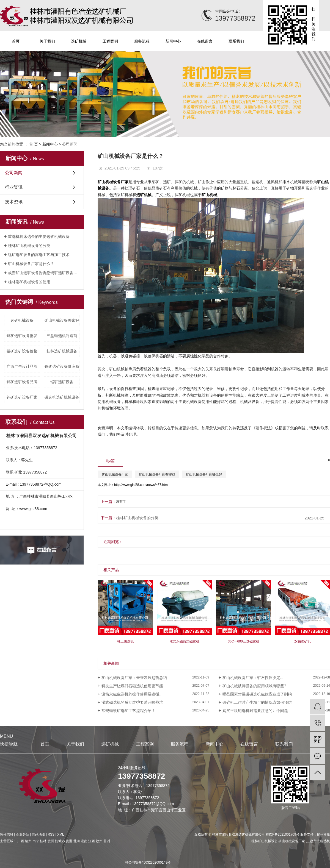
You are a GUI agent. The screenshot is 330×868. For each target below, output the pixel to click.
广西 (21, 841)
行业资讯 (14, 187)
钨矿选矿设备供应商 (62, 366)
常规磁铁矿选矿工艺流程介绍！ (128, 711)
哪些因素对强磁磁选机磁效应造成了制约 (257, 694)
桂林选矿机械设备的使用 (29, 282)
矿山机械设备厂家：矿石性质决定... (253, 678)
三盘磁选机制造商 (62, 336)
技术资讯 (14, 202)
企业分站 (23, 834)
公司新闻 (70, 144)
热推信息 (7, 834)
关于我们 (47, 41)
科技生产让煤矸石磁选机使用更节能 (132, 686)
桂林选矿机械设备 (62, 351)
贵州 (51, 841)
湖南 (84, 841)
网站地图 (38, 834)
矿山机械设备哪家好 (62, 320)
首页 (16, 41)
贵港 (69, 841)
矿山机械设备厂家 (115, 474)
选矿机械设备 (22, 320)
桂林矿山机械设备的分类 (29, 246)
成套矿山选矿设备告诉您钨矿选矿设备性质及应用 (44, 273)
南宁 (36, 841)
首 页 (34, 144)
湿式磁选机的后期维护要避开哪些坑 (132, 702)
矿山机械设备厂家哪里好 (204, 474)
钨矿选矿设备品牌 (22, 382)
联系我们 (236, 41)
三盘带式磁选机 (318, 841)
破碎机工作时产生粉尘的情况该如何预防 (257, 702)
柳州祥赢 (323, 834)
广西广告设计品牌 (22, 366)
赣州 (99, 841)
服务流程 (142, 41)
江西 (92, 841)
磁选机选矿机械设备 (62, 397)
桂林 (43, 841)
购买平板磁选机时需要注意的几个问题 (255, 711)
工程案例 (110, 41)
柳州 (28, 841)
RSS (51, 834)
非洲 (107, 841)
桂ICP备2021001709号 (283, 834)
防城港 (60, 841)
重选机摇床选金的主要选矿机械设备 (39, 237)
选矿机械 (79, 41)
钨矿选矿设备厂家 (22, 397)
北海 (77, 841)
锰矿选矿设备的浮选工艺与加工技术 (39, 255)
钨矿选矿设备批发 (22, 336)
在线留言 (205, 41)
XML (61, 834)
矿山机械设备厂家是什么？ (31, 264)
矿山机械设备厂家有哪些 (157, 474)
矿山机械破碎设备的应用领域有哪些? (254, 686)
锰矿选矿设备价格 (22, 351)
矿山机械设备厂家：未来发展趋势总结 (134, 678)
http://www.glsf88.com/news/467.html (141, 485)
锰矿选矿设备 (62, 382)
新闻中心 (173, 41)
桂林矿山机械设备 (265, 841)
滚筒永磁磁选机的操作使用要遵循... (132, 694)
